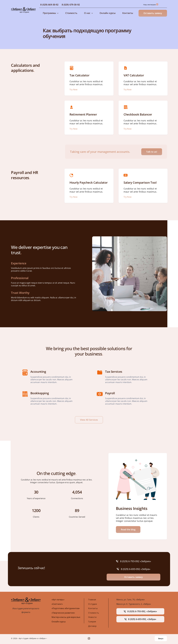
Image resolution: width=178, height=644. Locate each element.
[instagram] (89, 638)
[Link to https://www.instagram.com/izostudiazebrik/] (157, 4)
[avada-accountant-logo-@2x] (23, 8)
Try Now (73, 90)
